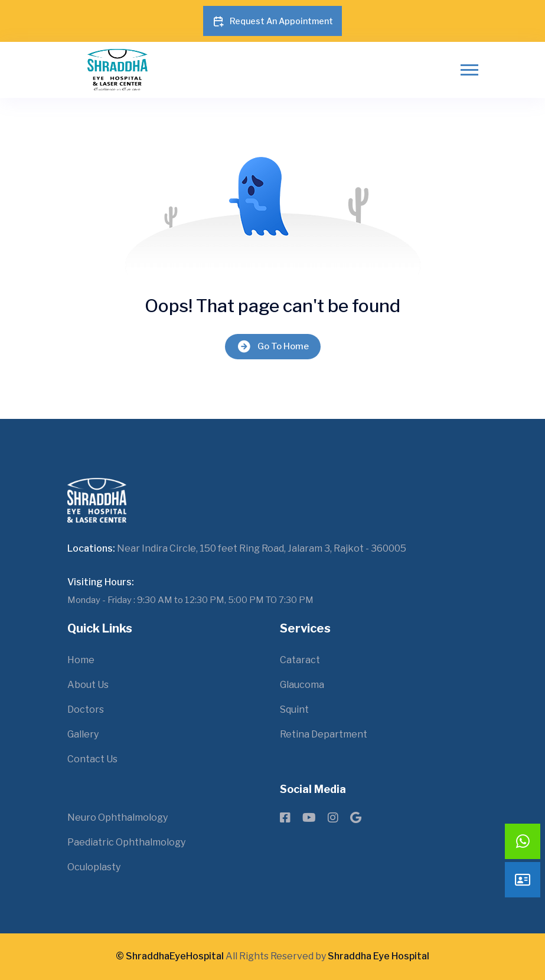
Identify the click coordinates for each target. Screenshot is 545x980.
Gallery (83, 734)
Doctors (86, 709)
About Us (88, 685)
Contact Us (92, 759)
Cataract (300, 660)
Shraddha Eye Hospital (378, 956)
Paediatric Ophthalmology (126, 842)
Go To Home (273, 347)
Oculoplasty (94, 867)
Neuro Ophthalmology (118, 817)
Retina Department (324, 734)
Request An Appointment (272, 21)
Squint (294, 709)
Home (81, 660)
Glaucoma (302, 685)
